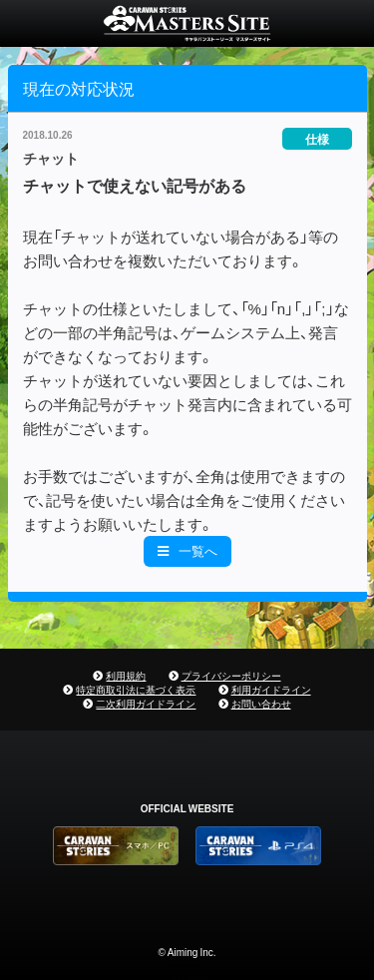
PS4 (258, 846)
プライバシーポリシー (231, 675)
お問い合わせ (261, 703)
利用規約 (126, 675)
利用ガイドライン (271, 689)
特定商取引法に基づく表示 (136, 689)
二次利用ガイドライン (146, 703)
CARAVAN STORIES (187, 23)
